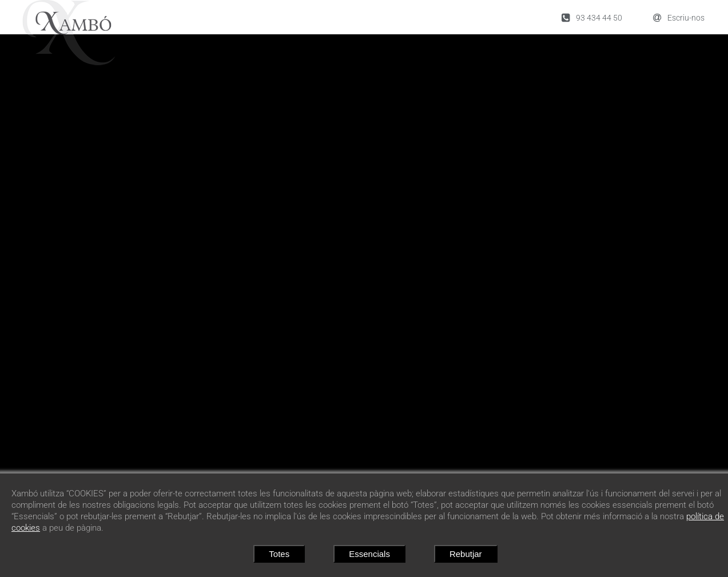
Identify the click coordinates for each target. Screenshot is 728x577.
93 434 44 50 (592, 17)
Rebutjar (466, 554)
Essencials (369, 554)
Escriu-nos (679, 17)
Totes (279, 554)
